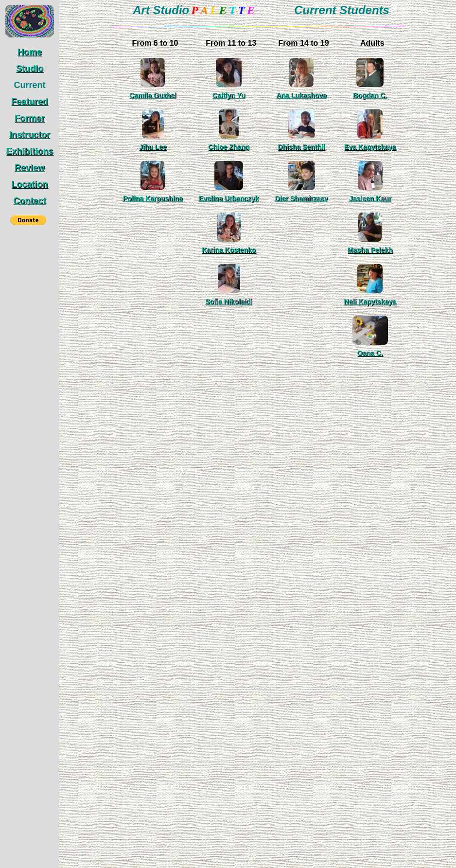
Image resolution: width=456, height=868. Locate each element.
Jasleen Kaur (370, 198)
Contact (30, 201)
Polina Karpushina (153, 198)
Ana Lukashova (301, 95)
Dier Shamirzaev (302, 198)
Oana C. (370, 353)
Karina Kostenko (229, 250)
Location (30, 184)
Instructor (30, 135)
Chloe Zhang (229, 147)
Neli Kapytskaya (370, 301)
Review (30, 168)
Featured (30, 102)
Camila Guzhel (153, 95)
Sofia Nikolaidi (229, 301)
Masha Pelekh (370, 250)
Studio (30, 69)
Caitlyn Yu (229, 95)
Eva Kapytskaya (370, 147)
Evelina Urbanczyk (229, 198)
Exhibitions (29, 151)
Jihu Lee (153, 147)
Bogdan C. (370, 95)
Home (30, 52)
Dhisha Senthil (302, 147)
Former (30, 118)
